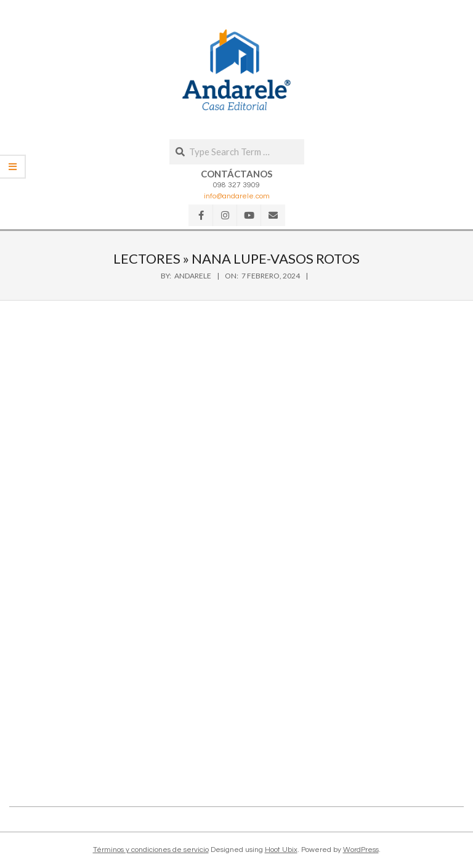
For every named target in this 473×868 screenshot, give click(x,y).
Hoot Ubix (281, 850)
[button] (236, 70)
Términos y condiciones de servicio (151, 850)
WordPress (361, 850)
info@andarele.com (237, 196)
